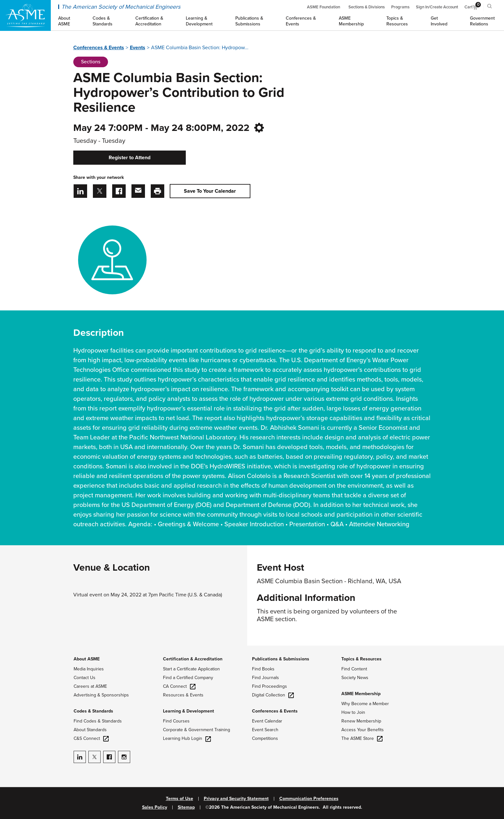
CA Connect (179, 686)
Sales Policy (155, 807)
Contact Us (85, 678)
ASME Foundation (324, 7)
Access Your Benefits (363, 730)
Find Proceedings (270, 686)
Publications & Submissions (281, 659)
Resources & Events (183, 695)
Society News (355, 678)
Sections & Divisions (367, 7)
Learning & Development (189, 711)
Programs (400, 7)
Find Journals (265, 678)
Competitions (265, 738)
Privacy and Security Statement (236, 799)
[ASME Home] (25, 15)
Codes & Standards (93, 711)
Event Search (265, 730)
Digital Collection (273, 695)
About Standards (90, 730)
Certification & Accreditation (193, 659)
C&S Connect (91, 738)
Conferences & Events (99, 48)
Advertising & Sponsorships (101, 695)
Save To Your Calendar (210, 191)
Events (138, 48)
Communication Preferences (309, 799)
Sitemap (186, 807)
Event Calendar (267, 721)
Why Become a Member (365, 704)
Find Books (263, 669)
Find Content (354, 669)
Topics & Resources (361, 659)
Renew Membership (361, 721)
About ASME (87, 659)
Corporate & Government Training (197, 730)
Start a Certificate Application (191, 669)
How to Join (353, 712)
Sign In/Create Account (437, 7)
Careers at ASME (90, 686)
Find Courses (176, 721)
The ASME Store (362, 738)
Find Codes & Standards (98, 721)
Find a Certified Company (188, 678)
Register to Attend (130, 158)
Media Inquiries (89, 669)
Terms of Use (180, 799)
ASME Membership (361, 694)
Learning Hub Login (187, 738)
